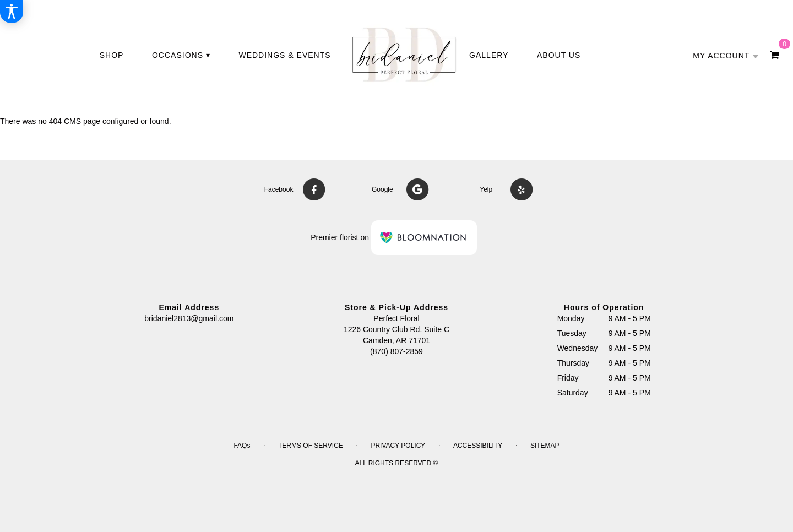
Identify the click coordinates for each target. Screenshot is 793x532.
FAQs (242, 446)
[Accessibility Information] (12, 12)
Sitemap (545, 446)
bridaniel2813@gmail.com (189, 318)
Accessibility (478, 446)
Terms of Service (311, 446)
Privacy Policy (398, 446)
